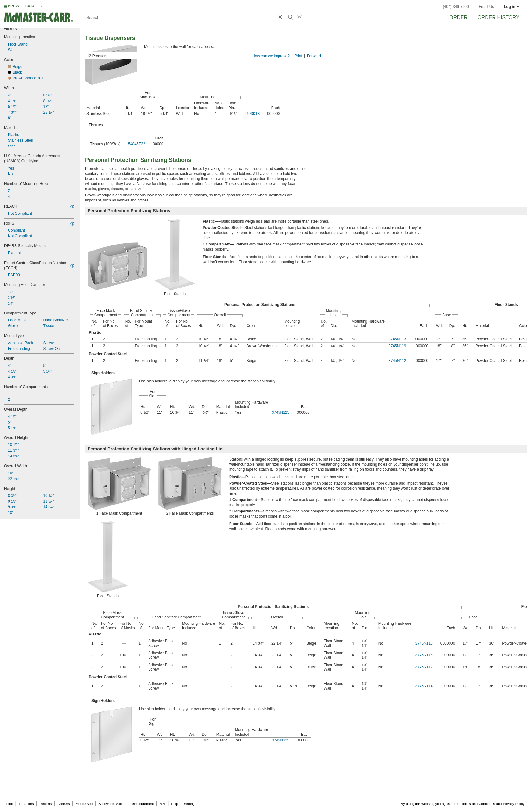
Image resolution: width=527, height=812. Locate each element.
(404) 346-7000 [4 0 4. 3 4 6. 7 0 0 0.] (456, 7)
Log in (512, 7)
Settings (190, 804)
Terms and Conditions (478, 804)
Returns (46, 804)
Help (175, 804)
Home (8, 804)
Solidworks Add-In (112, 804)
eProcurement (143, 804)
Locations (26, 804)
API (162, 804)
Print (298, 56)
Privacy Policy (514, 804)
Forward (314, 56)
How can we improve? (271, 56)
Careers (63, 804)
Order (458, 18)
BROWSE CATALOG (25, 6)
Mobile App (84, 804)
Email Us (486, 7)
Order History (498, 18)
